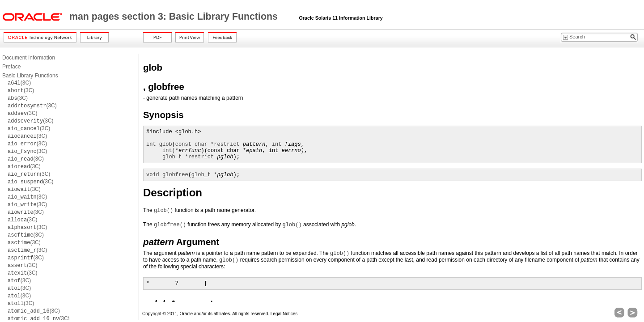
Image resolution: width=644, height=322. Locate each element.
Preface (11, 67)
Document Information (29, 58)
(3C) (19, 83)
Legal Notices (284, 314)
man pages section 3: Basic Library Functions (175, 17)
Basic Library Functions (30, 76)
